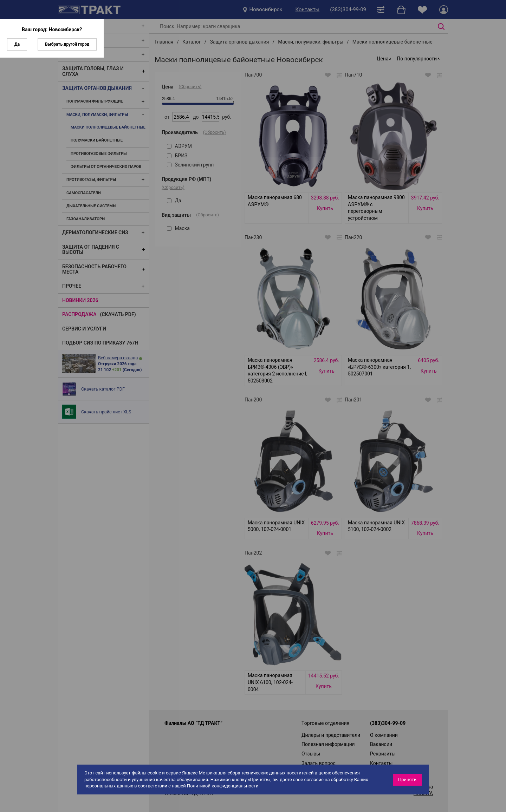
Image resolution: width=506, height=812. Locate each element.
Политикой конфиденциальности (223, 786)
